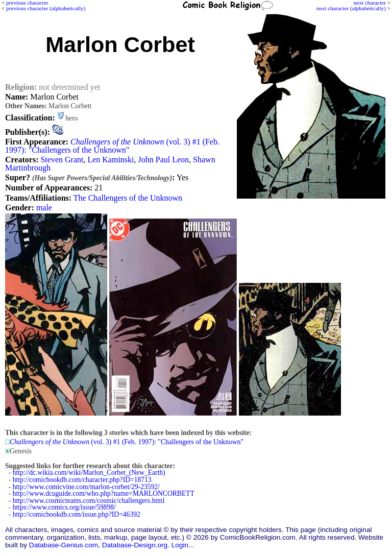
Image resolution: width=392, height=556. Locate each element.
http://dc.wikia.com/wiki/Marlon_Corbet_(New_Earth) (89, 473)
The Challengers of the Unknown (128, 198)
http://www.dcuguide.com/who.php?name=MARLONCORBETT (104, 493)
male (44, 208)
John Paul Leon (164, 160)
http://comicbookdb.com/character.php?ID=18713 (82, 480)
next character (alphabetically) (351, 8)
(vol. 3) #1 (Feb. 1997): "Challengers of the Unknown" (112, 146)
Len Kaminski (111, 160)
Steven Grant (62, 160)
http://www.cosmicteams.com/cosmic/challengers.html (89, 501)
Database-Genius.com (64, 545)
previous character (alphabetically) (46, 8)
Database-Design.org (135, 545)
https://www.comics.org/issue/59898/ (64, 507)
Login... (183, 545)
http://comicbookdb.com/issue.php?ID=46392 (77, 514)
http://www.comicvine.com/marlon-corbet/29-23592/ (86, 487)
